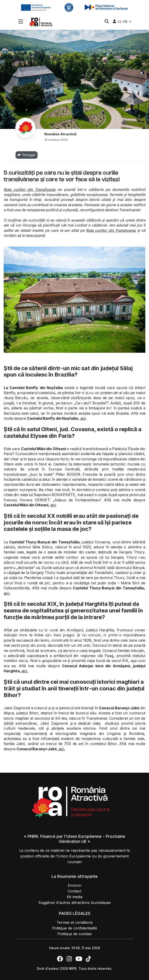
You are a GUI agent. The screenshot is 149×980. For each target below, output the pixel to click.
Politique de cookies (75, 934)
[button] (21, 22)
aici (83, 418)
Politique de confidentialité (75, 928)
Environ (74, 885)
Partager (27, 155)
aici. (7, 593)
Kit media (75, 897)
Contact (74, 891)
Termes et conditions (75, 922)
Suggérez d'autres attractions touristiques (74, 903)
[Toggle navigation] (21, 21)
